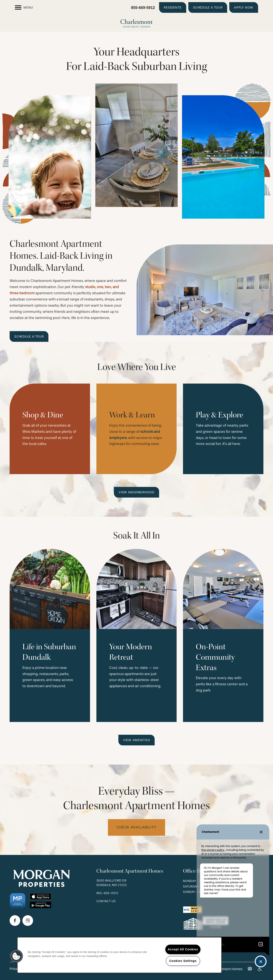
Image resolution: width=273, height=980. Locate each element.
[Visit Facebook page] (15, 921)
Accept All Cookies (183, 949)
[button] (173, 7)
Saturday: (191, 887)
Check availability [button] (136, 827)
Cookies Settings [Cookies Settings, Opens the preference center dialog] (183, 961)
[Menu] (24, 7)
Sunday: (189, 892)
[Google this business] (28, 921)
